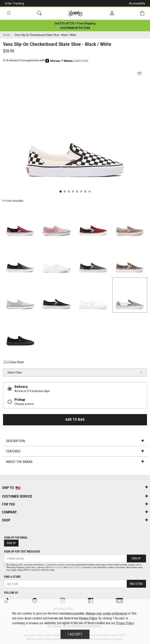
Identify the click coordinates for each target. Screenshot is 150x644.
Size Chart (13, 362)
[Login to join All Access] (75, 23)
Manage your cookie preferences (107, 613)
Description (75, 441)
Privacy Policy (74, 567)
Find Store (136, 584)
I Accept (75, 634)
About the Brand (75, 462)
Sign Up (11, 543)
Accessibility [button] (137, 3)
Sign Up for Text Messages (22, 552)
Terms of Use (56, 567)
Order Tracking (14, 3)
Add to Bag (75, 420)
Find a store (12, 577)
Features (75, 451)
